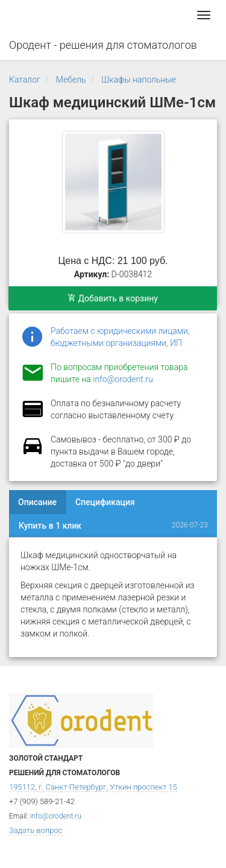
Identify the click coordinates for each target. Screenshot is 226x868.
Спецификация (105, 502)
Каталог (25, 80)
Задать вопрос (36, 830)
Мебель (71, 80)
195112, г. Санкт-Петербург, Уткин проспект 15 (93, 787)
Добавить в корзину (113, 298)
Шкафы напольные (139, 80)
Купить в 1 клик (50, 526)
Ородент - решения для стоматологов (103, 45)
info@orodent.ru (123, 379)
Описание (37, 502)
